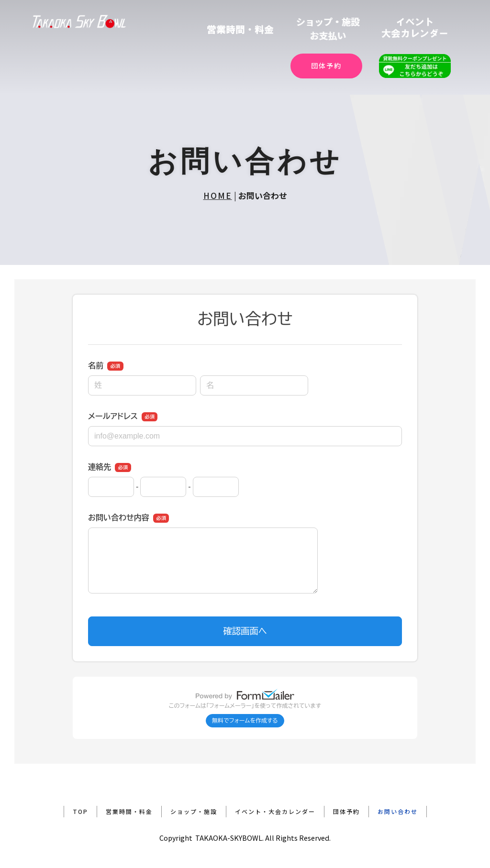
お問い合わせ (398, 811)
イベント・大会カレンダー (275, 811)
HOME (218, 195)
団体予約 (326, 66)
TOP (80, 811)
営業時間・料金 (129, 811)
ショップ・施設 (194, 811)
